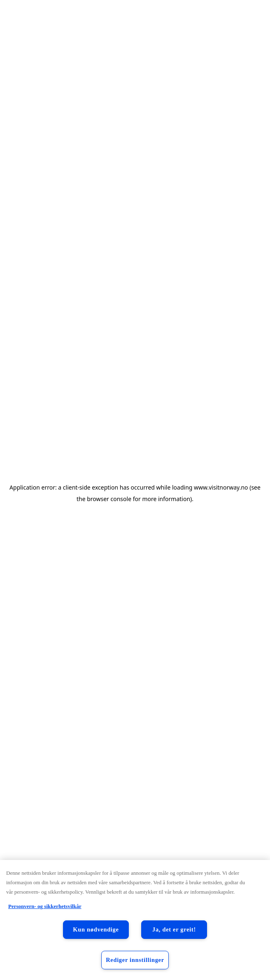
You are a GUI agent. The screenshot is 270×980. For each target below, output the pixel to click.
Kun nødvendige (96, 929)
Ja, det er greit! (174, 929)
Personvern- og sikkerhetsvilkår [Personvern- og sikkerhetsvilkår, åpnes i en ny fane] (45, 906)
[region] (135, 920)
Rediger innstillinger (135, 960)
